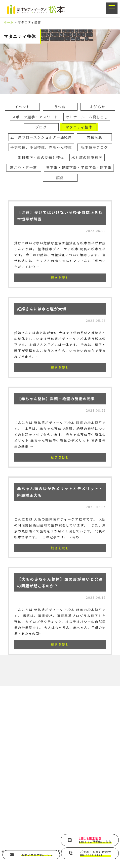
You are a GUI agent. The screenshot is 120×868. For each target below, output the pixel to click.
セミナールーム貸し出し (87, 117)
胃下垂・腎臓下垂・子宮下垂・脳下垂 (79, 168)
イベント (22, 107)
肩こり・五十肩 (24, 168)
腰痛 (60, 178)
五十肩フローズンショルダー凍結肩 (41, 137)
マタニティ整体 (79, 127)
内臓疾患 (94, 137)
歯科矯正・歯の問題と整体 (41, 157)
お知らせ (98, 107)
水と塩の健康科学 (87, 157)
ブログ (41, 127)
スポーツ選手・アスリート (35, 117)
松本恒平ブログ (95, 147)
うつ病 (60, 107)
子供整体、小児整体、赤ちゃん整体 (41, 147)
